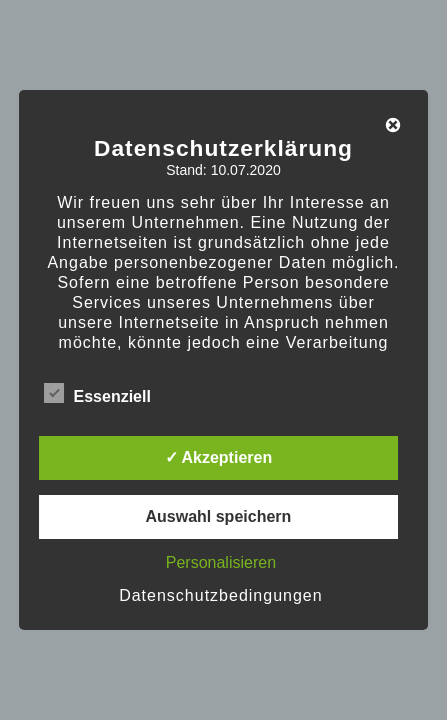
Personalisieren (221, 562)
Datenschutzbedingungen (220, 595)
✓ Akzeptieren (219, 457)
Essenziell (97, 393)
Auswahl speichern (218, 516)
